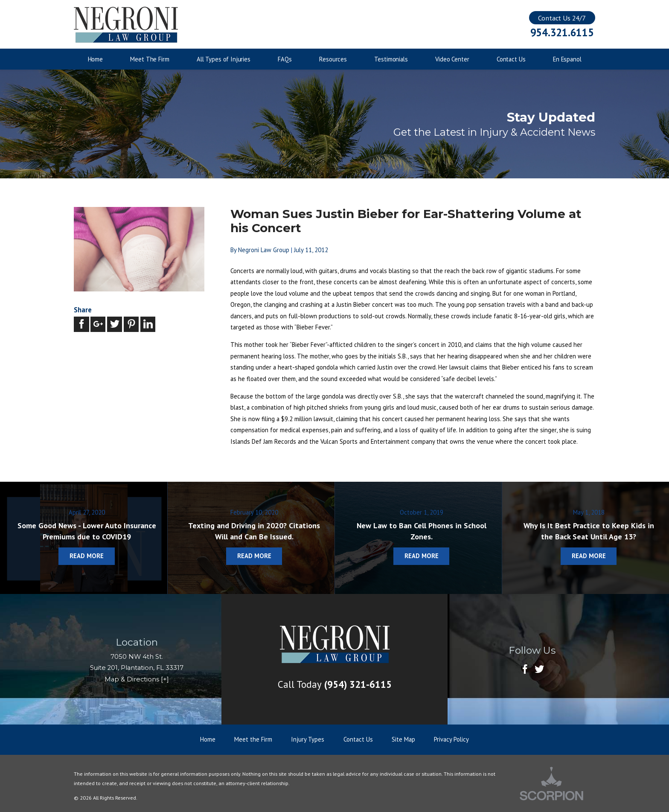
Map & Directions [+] (137, 679)
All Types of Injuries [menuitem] (224, 59)
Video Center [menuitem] (452, 59)
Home (208, 739)
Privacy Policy (451, 739)
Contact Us (358, 739)
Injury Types (308, 739)
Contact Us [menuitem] (511, 59)
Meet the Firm (253, 739)
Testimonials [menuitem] (391, 59)
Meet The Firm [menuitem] (150, 59)
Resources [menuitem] (333, 59)
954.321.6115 (562, 33)
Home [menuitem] (95, 59)
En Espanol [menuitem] (567, 59)
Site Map (403, 739)
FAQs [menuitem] (285, 59)
